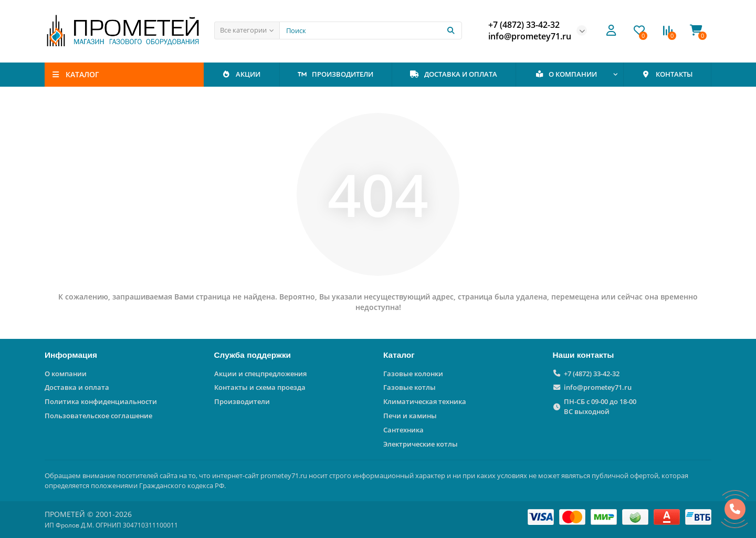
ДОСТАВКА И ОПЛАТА (454, 74)
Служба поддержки (253, 355)
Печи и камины (410, 416)
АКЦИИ (241, 74)
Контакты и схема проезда (260, 387)
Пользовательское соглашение (98, 416)
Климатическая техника (425, 401)
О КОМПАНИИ (566, 74)
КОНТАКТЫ (667, 74)
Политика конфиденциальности (101, 401)
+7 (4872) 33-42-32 (592, 374)
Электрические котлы (421, 444)
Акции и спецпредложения (260, 374)
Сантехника (403, 430)
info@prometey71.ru (598, 387)
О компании (66, 374)
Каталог (399, 355)
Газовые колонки (413, 374)
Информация (71, 355)
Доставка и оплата (77, 387)
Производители (242, 401)
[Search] (371, 30)
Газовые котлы (409, 387)
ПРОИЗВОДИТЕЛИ (335, 74)
